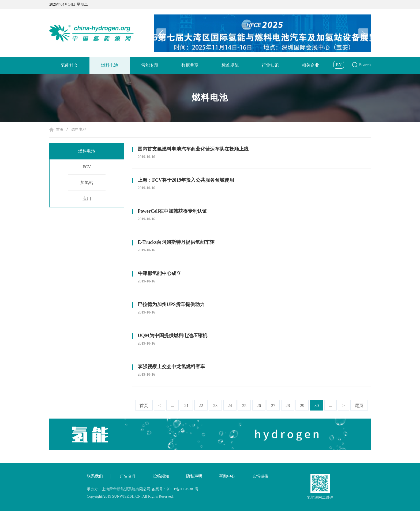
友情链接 (260, 476)
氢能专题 (150, 65)
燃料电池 (110, 65)
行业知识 (270, 65)
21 (186, 406)
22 (201, 406)
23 (215, 406)
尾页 (359, 406)
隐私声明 (194, 476)
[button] (363, 33)
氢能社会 (69, 65)
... (172, 406)
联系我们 (95, 476)
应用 (87, 199)
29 (302, 406)
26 (259, 406)
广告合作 (128, 476)
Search (365, 65)
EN (339, 65)
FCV (87, 167)
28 (288, 406)
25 (244, 406)
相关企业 (310, 65)
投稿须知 (161, 476)
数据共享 (190, 65)
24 (230, 406)
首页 (60, 130)
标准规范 (230, 65)
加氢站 (87, 183)
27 (273, 406)
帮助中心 (227, 476)
